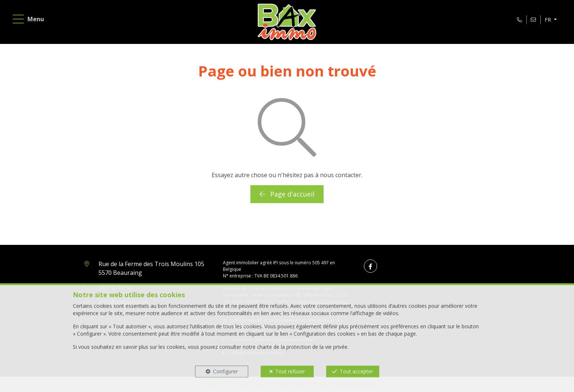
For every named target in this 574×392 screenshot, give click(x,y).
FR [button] (549, 20)
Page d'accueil (287, 194)
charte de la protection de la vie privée (302, 347)
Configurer (225, 371)
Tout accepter (356, 371)
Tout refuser (290, 371)
